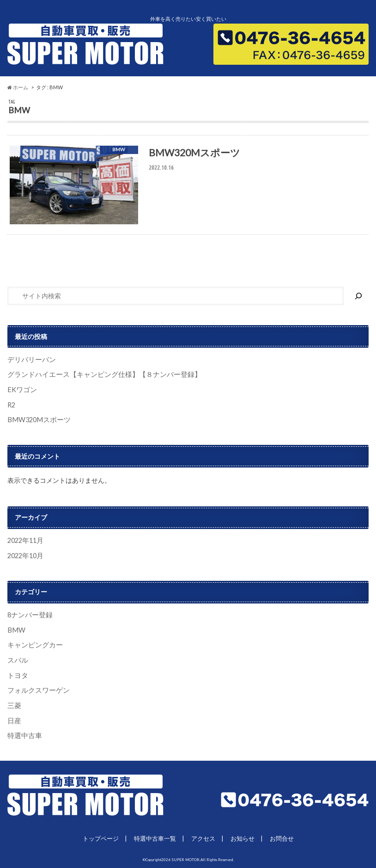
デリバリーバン (30, 361)
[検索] (358, 297)
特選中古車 (24, 736)
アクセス (203, 838)
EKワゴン (21, 391)
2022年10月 (25, 556)
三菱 (14, 705)
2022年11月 (25, 541)
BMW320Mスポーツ (37, 421)
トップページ (101, 838)
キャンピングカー (33, 645)
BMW (16, 631)
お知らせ (243, 838)
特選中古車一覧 (155, 838)
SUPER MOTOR (185, 859)
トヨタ (17, 675)
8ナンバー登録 (29, 615)
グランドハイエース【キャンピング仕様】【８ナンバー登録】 (98, 376)
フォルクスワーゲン (36, 690)
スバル (17, 661)
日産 (14, 720)
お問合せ (282, 838)
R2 (11, 406)
